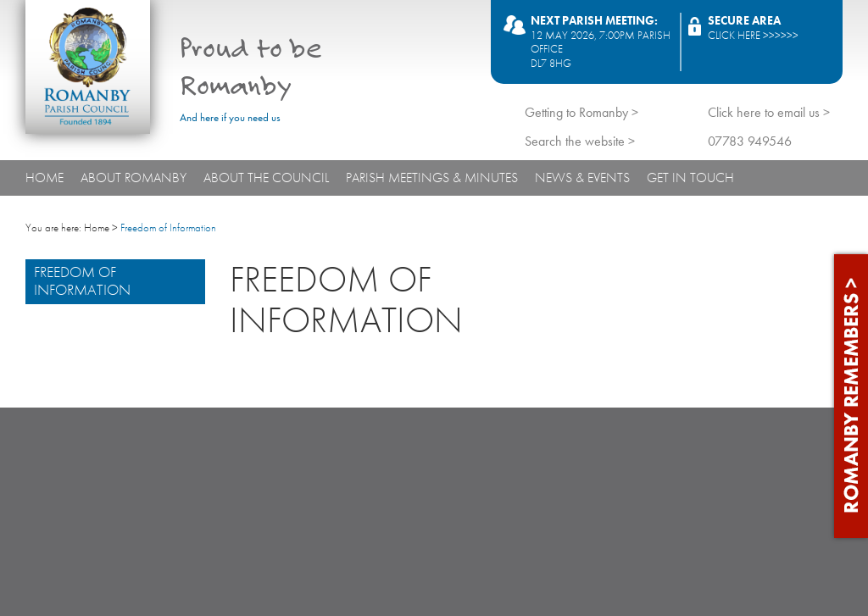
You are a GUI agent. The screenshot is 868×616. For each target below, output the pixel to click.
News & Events (582, 178)
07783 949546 (750, 141)
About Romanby (134, 178)
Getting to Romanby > (581, 112)
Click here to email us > (769, 112)
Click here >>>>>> (753, 35)
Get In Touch (690, 178)
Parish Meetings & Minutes (432, 178)
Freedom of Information (82, 281)
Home (45, 178)
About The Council (266, 178)
